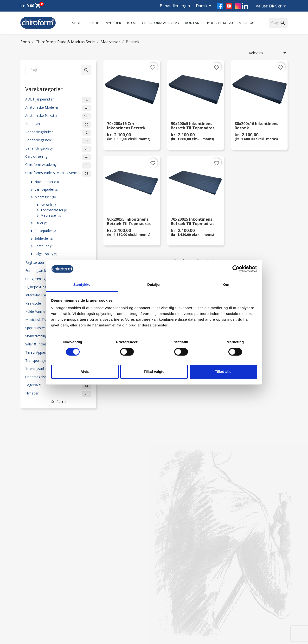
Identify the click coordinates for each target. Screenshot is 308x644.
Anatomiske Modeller (58, 108)
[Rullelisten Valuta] (278, 6)
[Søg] (58, 70)
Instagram (238, 6)
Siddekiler (44, 238)
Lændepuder (46, 189)
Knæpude (44, 246)
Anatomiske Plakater (58, 116)
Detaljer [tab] (154, 285)
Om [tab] (226, 285)
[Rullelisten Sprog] (204, 6)
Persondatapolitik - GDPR (109, 600)
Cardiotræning (58, 157)
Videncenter (30, 600)
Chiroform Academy (161, 23)
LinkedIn (245, 6)
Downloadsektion (34, 606)
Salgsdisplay (46, 254)
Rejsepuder (45, 231)
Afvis (85, 372)
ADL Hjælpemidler (58, 100)
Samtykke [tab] (82, 285)
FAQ (92, 576)
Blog (132, 23)
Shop (77, 23)
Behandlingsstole (58, 141)
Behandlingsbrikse (58, 133)
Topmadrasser (54, 210)
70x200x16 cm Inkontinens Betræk (126, 126)
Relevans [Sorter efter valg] (268, 53)
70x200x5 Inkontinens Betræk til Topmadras (193, 222)
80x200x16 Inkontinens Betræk (256, 126)
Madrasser (45, 197)
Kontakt (193, 23)
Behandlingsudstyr (58, 149)
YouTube (229, 6)
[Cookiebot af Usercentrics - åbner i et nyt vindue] (236, 269)
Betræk (48, 205)
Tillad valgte (154, 372)
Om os (94, 563)
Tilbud (93, 23)
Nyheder (113, 23)
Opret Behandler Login (38, 618)
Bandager (58, 125)
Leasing (26, 612)
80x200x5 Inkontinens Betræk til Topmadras (129, 222)
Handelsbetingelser (104, 606)
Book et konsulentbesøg (231, 23)
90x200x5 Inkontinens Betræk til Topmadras (193, 126)
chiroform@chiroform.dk (177, 592)
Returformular (100, 612)
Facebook (220, 6)
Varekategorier (44, 89)
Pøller (41, 223)
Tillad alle (223, 372)
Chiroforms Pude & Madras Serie (58, 174)
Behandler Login (175, 6)
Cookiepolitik (99, 618)
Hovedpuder (47, 182)
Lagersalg (58, 386)
